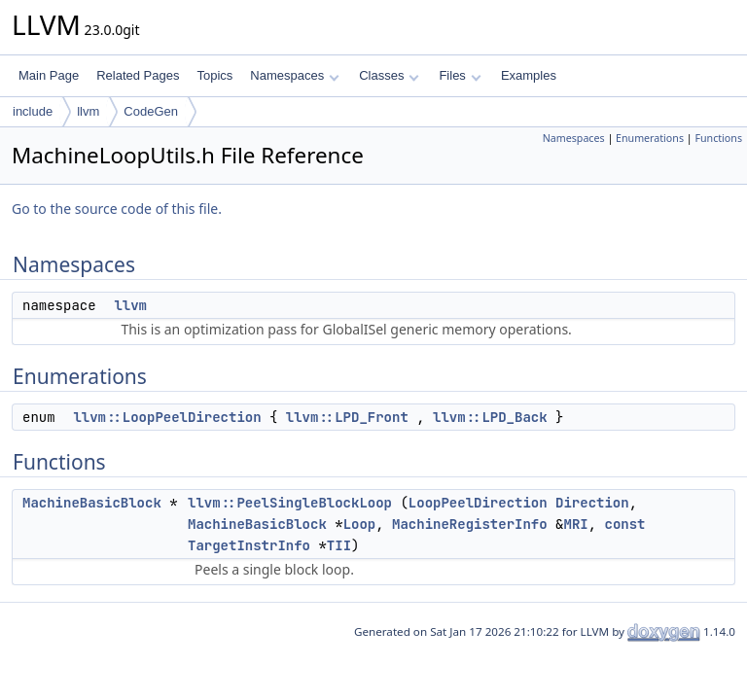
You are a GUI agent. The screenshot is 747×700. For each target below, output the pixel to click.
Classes (389, 75)
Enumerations (650, 138)
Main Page (49, 75)
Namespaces (294, 75)
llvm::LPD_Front (347, 417)
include (33, 111)
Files (460, 75)
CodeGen (151, 111)
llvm (88, 111)
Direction (592, 503)
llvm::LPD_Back (490, 417)
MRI (575, 524)
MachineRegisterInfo (470, 524)
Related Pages (138, 75)
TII (339, 545)
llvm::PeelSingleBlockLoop (290, 503)
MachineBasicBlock (92, 503)
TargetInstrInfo (249, 545)
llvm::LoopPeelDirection (167, 417)
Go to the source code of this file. (117, 209)
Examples (529, 75)
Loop (360, 524)
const (625, 524)
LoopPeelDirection (478, 503)
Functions (718, 138)
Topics (214, 75)
